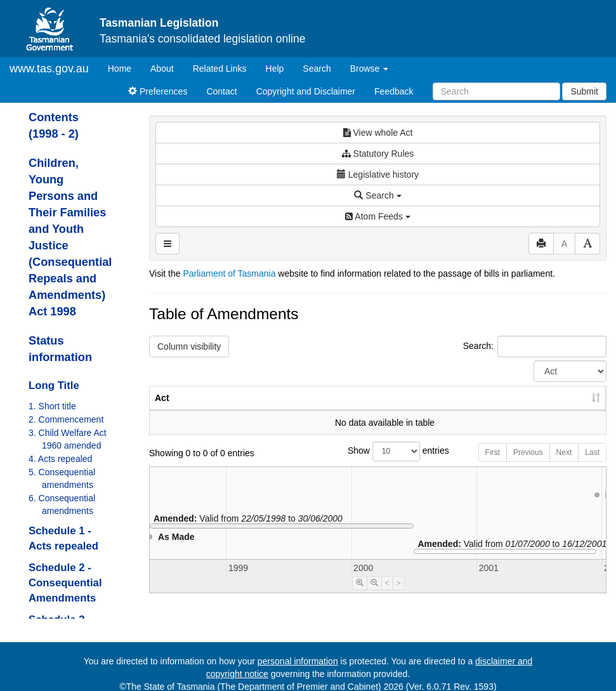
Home (124, 68)
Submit (584, 91)
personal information (298, 661)
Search (317, 69)
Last (592, 465)
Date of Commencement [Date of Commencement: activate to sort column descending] (540, 404)
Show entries (378, 464)
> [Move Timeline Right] (399, 596)
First (493, 465)
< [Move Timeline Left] (387, 596)
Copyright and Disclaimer (306, 91)
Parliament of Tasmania (229, 273)
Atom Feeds (377, 216)
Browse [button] (370, 69)
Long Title (54, 385)
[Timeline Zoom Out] (374, 596)
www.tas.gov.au (49, 69)
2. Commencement (66, 419)
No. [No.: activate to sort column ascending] (394, 411)
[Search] (496, 91)
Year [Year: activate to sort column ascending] (452, 411)
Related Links (220, 69)
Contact (221, 91)
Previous (528, 465)
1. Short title (52, 406)
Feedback (394, 91)
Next (564, 465)
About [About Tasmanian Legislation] (162, 69)
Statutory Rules (378, 154)
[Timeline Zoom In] (360, 596)
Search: (535, 346)
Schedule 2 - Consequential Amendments (65, 583)
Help (275, 69)
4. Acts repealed (60, 459)
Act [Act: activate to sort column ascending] (162, 411)
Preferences (158, 91)
